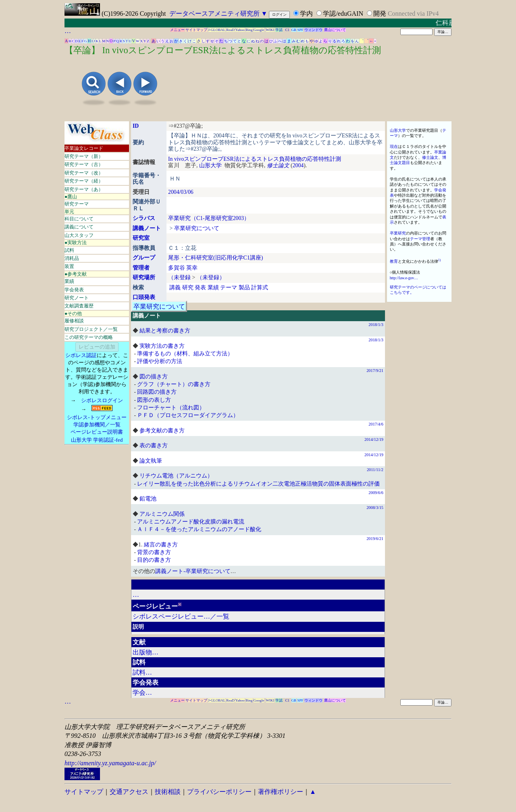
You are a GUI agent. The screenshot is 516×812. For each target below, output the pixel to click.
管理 (426, 239)
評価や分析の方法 (160, 361)
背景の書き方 (154, 552)
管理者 (141, 268)
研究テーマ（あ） (84, 189)
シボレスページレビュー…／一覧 (181, 616)
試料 (69, 250)
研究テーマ (77, 204)
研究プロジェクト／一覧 (91, 329)
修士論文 (278, 165)
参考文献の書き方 (162, 431)
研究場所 (144, 277)
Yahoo (240, 30)
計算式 (260, 288)
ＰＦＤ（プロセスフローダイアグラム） (188, 415)
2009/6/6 (376, 493)
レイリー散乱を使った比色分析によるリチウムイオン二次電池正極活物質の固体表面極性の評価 (258, 484)
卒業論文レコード (84, 148)
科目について (79, 219)
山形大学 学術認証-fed (97, 440)
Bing (249, 30)
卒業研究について (197, 228)
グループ (144, 258)
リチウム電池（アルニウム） (176, 476)
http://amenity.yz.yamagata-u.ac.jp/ (110, 763)
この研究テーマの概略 (89, 337)
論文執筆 (151, 461)
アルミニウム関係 (162, 514)
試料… (142, 672)
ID (136, 126)
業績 (69, 281)
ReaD (230, 30)
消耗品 (72, 258)
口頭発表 (144, 297)
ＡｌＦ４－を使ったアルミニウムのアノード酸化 (199, 529)
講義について (79, 227)
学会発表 (74, 290)
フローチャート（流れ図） (171, 408)
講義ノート (147, 228)
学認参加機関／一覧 (97, 425)
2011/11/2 (375, 470)
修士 (426, 157)
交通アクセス (129, 792)
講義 (175, 288)
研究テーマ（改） (84, 173)
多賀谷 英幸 (183, 268)
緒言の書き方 (161, 545)
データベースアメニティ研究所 (214, 13)
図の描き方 (154, 377)
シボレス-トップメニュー (97, 417)
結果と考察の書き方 (165, 331)
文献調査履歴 (79, 306)
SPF (300, 30)
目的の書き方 (154, 560)
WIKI (270, 30)
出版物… (146, 652)
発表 (200, 288)
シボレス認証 (81, 355)
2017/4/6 (376, 424)
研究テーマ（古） (84, 164)
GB (294, 30)
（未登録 (179, 277)
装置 (69, 266)
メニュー (177, 30)
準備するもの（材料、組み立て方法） (185, 354)
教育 (394, 261)
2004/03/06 (181, 192)
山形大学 (210, 165)
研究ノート (77, 298)
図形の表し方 (154, 400)
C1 (288, 30)
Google (259, 30)
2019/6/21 (375, 539)
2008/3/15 (375, 508)
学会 (438, 190)
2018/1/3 (376, 325)
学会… (142, 693)
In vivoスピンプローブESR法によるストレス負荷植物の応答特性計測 (255, 159)
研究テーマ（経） (84, 181)
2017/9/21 (375, 371)
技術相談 (168, 792)
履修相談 (74, 321)
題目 (406, 163)
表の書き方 (154, 445)
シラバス (144, 218)
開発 (380, 13)
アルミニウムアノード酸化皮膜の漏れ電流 (191, 522)
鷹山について (335, 30)
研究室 (141, 238)
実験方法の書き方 (162, 346)
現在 (394, 146)
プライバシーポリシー (219, 792)
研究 (188, 288)
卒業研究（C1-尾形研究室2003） (209, 218)
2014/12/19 (374, 439)
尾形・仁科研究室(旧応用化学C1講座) (215, 258)
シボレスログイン (102, 400)
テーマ (229, 288)
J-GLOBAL (217, 30)
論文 (434, 157)
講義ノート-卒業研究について (193, 571)
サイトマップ (196, 30)
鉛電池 (148, 499)
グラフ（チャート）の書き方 (174, 384)
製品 (244, 288)
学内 (306, 13)
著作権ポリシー (281, 792)
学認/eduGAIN (343, 13)
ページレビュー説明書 (97, 432)
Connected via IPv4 (413, 13)
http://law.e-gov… (404, 278)
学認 (279, 30)
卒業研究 (398, 233)
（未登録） (211, 277)
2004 (298, 165)
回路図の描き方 (157, 392)
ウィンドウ (313, 30)
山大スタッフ (79, 235)
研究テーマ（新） (84, 156)
